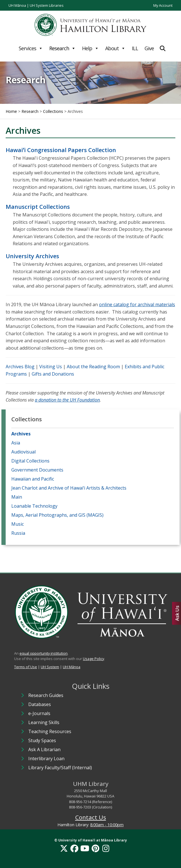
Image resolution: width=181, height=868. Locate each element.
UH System (50, 667)
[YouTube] (85, 848)
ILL (135, 48)
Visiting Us (51, 367)
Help (90, 48)
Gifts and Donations (53, 374)
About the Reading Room (93, 367)
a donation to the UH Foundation (67, 400)
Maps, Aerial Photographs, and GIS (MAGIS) (57, 515)
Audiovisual (23, 452)
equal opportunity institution (44, 653)
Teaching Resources (50, 731)
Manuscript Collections (38, 207)
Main (17, 497)
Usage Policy (93, 659)
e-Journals (39, 713)
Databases (40, 704)
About (115, 48)
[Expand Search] (163, 48)
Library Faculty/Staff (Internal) (60, 768)
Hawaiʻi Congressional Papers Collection (61, 150)
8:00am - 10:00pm (107, 825)
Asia (16, 443)
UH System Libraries (47, 5)
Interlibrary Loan (46, 759)
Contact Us (91, 817)
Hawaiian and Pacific (33, 479)
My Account (163, 5)
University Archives (32, 256)
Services (31, 48)
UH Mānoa (17, 5)
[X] (64, 848)
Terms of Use (26, 667)
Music (18, 524)
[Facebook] (74, 848)
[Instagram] (106, 848)
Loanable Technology (34, 506)
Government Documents (37, 470)
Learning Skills (44, 722)
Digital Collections (30, 461)
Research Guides (46, 695)
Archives (21, 434)
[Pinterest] (95, 848)
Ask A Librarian (44, 749)
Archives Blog (20, 367)
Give (149, 48)
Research (62, 48)
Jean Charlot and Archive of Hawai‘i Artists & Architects (69, 488)
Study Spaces (42, 740)
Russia (18, 533)
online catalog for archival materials (137, 304)
